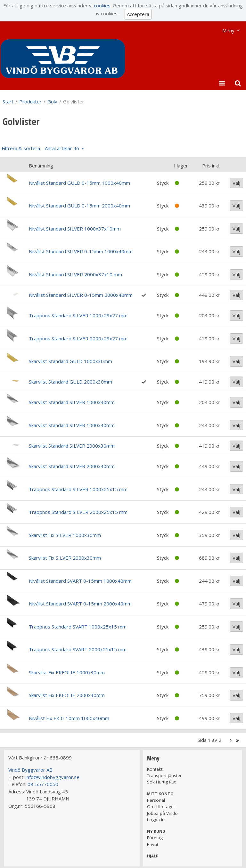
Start (8, 101)
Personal (156, 800)
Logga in (156, 820)
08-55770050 (43, 784)
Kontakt (155, 769)
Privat (153, 844)
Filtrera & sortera (40, 148)
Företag (155, 838)
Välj (236, 183)
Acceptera (138, 14)
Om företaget (161, 807)
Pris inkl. (211, 166)
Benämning (41, 166)
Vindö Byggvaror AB (30, 770)
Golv (52, 101)
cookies (102, 5)
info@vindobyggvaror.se (53, 777)
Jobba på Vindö (162, 813)
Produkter (30, 101)
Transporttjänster (164, 775)
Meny (228, 30)
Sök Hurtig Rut (161, 782)
